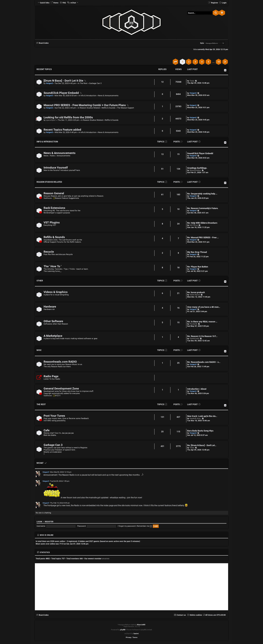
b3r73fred (194, 225)
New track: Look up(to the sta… (202, 416)
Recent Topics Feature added (62, 130)
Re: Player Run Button (198, 267)
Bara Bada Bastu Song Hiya (200, 431)
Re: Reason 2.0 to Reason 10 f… (202, 336)
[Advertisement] (131, 587)
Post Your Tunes (54, 416)
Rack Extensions (54, 208)
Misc (39, 350)
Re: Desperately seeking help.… (202, 194)
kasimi (136, 634)
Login (39, 522)
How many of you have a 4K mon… (204, 307)
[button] (175, 62)
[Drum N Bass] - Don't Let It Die (63, 81)
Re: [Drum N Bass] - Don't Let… (202, 445)
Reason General (54, 193)
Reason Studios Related (90, 108)
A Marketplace (53, 336)
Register (49, 522)
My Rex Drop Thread (197, 252)
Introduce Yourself (56, 168)
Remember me (144, 526)
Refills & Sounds (108, 108)
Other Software (53, 321)
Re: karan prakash (196, 292)
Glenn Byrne (195, 295)
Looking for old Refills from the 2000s (68, 117)
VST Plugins (52, 223)
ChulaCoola (194, 339)
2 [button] (189, 62)
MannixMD (141, 625)
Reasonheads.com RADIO (60, 362)
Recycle (49, 252)
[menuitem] (54, 3)
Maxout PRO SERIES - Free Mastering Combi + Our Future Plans (85, 105)
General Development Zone (61, 389)
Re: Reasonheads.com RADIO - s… (204, 362)
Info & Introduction (88, 96)
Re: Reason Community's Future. (203, 208)
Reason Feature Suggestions (66, 198)
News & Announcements (108, 96)
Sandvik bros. (195, 418)
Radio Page (51, 376)
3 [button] (195, 62)
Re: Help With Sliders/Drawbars (202, 223)
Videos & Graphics (56, 292)
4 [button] (202, 62)
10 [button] (219, 62)
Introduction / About (197, 389)
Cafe (47, 430)
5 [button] (208, 62)
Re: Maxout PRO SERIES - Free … (203, 237)
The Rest (84, 83)
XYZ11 (57, 396)
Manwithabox (195, 170)
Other (40, 281)
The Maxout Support (126, 108)
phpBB (123, 630)
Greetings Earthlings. (197, 168)
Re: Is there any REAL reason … (202, 322)
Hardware (50, 307)
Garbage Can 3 (95, 83)
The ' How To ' (52, 266)
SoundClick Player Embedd (61, 93)
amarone (106, 559)
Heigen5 (49, 83)
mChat (40, 463)
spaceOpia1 (51, 120)
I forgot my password (127, 526)
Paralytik (193, 324)
